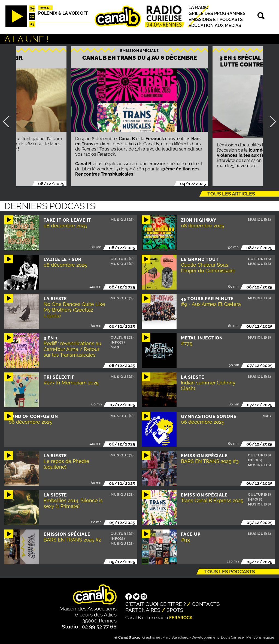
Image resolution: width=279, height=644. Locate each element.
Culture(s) (122, 259)
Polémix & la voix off (63, 13)
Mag (115, 347)
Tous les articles (231, 194)
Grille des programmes (217, 13)
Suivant (271, 122)
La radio (198, 7)
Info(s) (118, 342)
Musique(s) (122, 220)
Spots (175, 610)
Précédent (8, 122)
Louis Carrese (232, 637)
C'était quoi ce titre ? (156, 604)
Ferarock (181, 618)
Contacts (206, 604)
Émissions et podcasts (216, 19)
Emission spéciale (139, 51)
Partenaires (143, 610)
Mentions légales (260, 637)
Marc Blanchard (175, 637)
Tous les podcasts (230, 572)
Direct (46, 8)
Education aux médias (215, 25)
